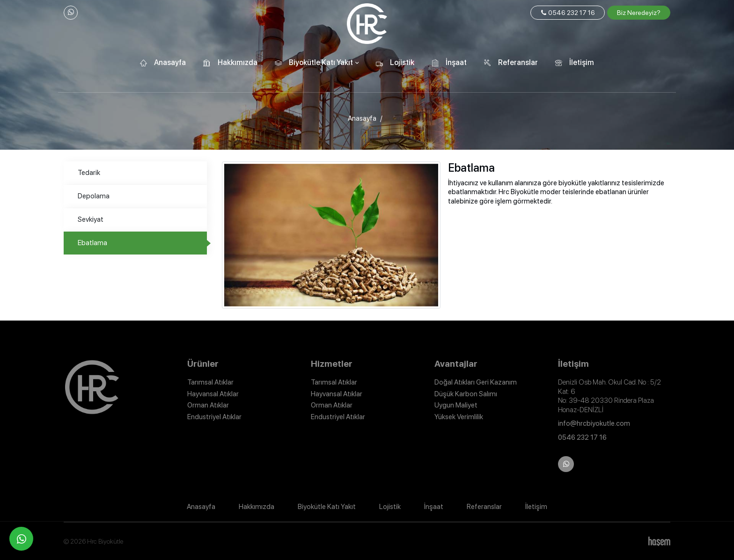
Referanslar (518, 62)
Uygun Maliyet (456, 405)
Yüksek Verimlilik (459, 417)
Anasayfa (170, 62)
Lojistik (402, 62)
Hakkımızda (238, 62)
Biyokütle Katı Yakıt (321, 62)
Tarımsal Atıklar (210, 382)
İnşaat (456, 62)
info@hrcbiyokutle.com (594, 423)
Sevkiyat (91, 219)
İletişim (582, 62)
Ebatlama (92, 243)
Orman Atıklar (208, 405)
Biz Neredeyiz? (639, 13)
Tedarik (89, 173)
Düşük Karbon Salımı (466, 394)
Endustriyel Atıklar (214, 417)
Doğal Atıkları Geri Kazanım (476, 382)
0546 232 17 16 (568, 13)
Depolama (94, 196)
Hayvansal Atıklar (213, 394)
